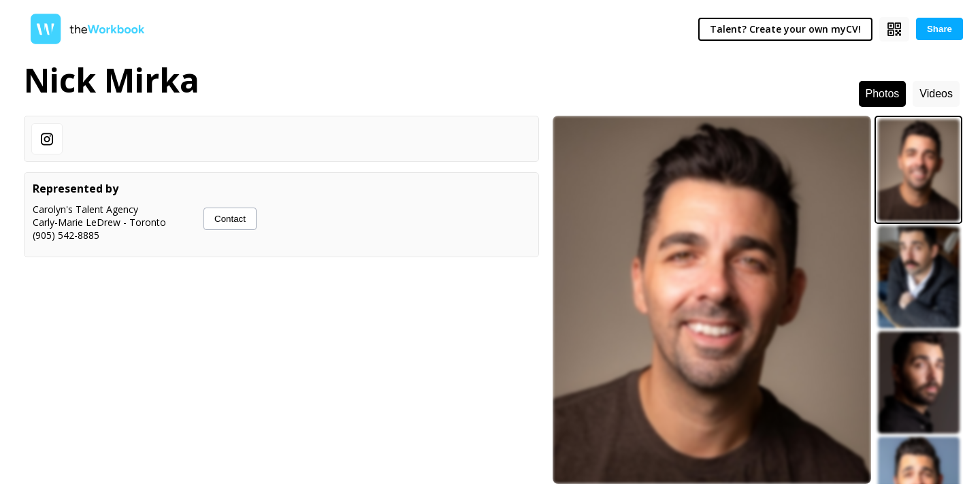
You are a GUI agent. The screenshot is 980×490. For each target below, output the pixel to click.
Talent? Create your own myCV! (785, 29)
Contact (230, 219)
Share (940, 29)
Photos (883, 94)
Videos (936, 94)
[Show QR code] (894, 29)
